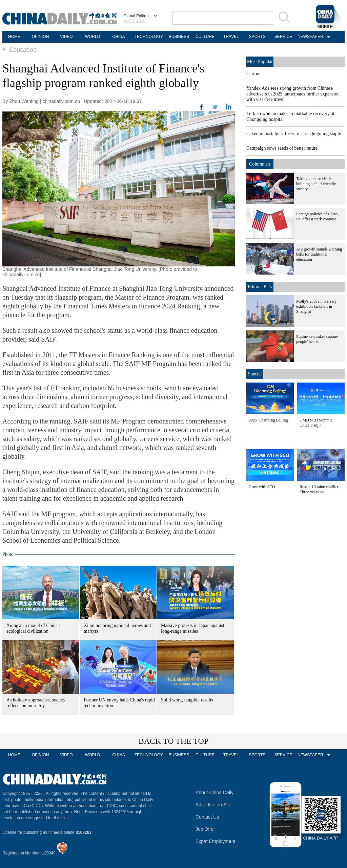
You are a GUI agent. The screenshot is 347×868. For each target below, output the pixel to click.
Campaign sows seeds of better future (282, 148)
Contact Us (207, 817)
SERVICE (283, 37)
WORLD (93, 37)
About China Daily (215, 793)
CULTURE (205, 37)
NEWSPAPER (309, 37)
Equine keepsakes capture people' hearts (317, 339)
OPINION (40, 37)
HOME (14, 37)
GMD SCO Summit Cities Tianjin (316, 423)
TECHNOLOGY (149, 37)
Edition (136, 16)
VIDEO (66, 37)
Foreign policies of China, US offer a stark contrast (317, 216)
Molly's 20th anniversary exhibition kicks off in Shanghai (316, 306)
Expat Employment (216, 841)
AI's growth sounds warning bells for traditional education (319, 254)
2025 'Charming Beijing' (269, 420)
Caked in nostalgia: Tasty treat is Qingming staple (294, 134)
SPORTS (257, 37)
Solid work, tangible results (187, 700)
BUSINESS (179, 37)
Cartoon (254, 74)
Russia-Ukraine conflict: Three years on (320, 489)
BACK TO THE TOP (174, 741)
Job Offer (205, 829)
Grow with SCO (262, 487)
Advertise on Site (213, 805)
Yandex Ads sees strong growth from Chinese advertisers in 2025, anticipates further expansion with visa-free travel (293, 94)
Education (23, 49)
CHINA (118, 37)
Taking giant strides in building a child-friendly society (316, 184)
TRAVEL (231, 37)
